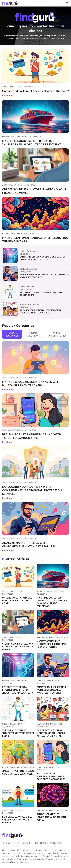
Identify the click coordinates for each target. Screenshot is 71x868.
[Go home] (11, 3)
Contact (26, 843)
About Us (6, 843)
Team (17, 843)
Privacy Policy (56, 843)
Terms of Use (40, 843)
